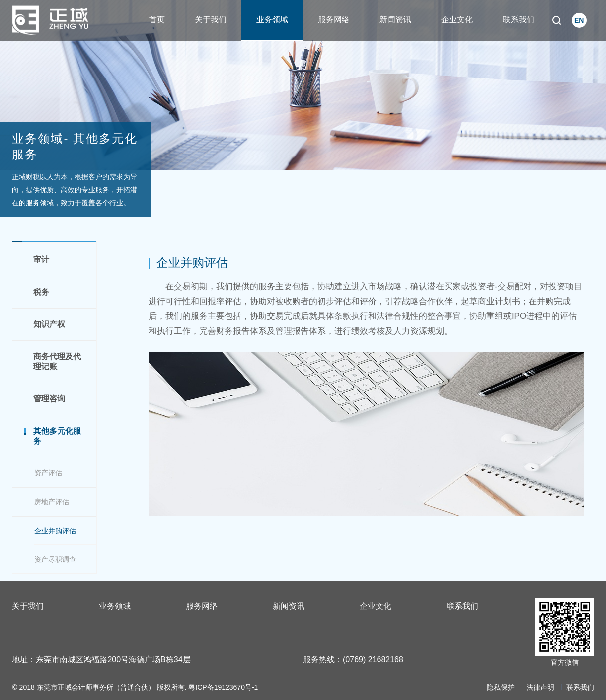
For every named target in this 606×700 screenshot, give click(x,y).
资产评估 (48, 473)
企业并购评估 (55, 531)
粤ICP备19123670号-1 (223, 687)
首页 (157, 20)
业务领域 (272, 20)
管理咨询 (49, 399)
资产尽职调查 (55, 559)
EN (579, 20)
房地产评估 (52, 502)
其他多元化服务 (57, 436)
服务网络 (334, 20)
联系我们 (519, 20)
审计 (41, 260)
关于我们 (211, 20)
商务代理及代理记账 (57, 361)
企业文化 (457, 20)
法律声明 (540, 687)
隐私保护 (501, 687)
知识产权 (49, 324)
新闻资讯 (395, 20)
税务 (41, 292)
